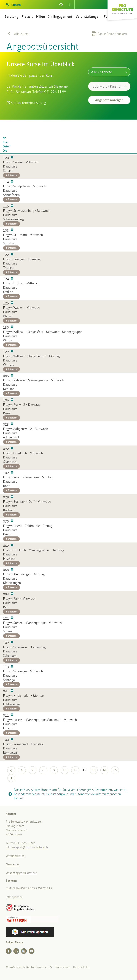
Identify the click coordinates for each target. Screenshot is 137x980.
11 (75, 770)
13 (94, 770)
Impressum (62, 967)
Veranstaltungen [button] (88, 17)
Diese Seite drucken (109, 34)
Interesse (11, 175)
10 (65, 770)
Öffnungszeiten (15, 856)
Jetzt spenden (14, 897)
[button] (29, 4)
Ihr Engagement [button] (60, 17)
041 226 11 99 (25, 843)
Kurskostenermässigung (28, 103)
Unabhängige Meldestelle (21, 873)
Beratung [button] (11, 17)
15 (115, 770)
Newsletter (13, 864)
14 (104, 770)
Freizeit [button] (27, 17)
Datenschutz (81, 967)
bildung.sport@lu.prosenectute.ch (27, 847)
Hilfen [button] (41, 17)
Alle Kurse (18, 34)
